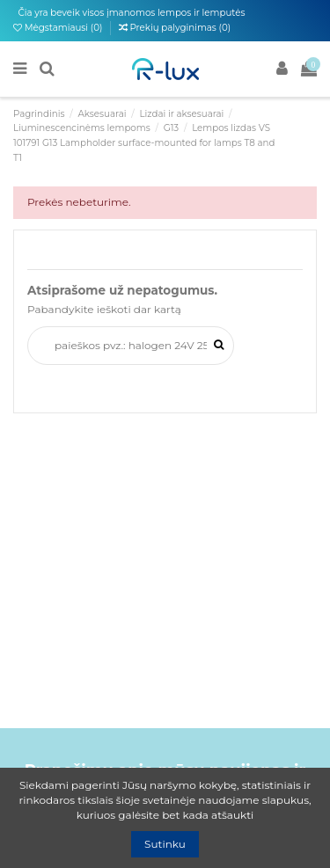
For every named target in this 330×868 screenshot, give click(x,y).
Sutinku (165, 844)
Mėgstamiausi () (59, 28)
